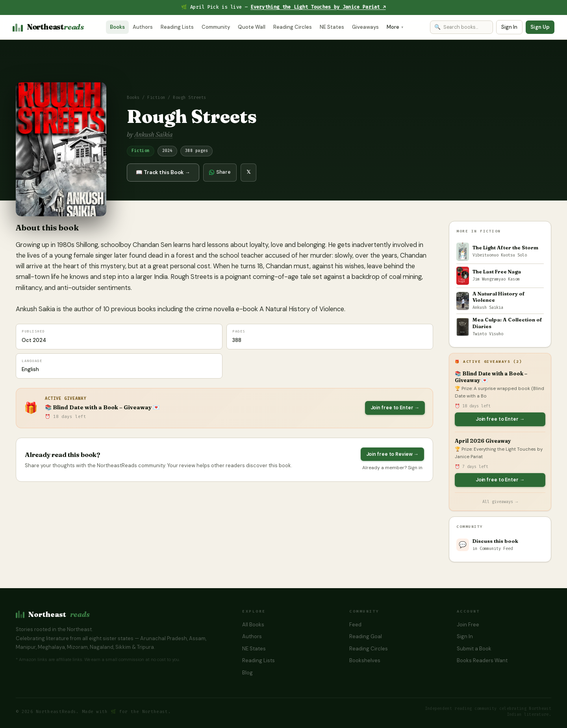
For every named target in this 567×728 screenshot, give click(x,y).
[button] (61, 149)
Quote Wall (252, 27)
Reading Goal (366, 636)
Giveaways (365, 27)
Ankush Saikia (153, 134)
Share (220, 172)
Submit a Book (474, 649)
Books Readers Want (482, 660)
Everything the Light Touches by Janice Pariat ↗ (318, 7)
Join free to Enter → (395, 408)
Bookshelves (365, 660)
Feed (355, 625)
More (395, 27)
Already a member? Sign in (392, 468)
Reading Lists (177, 27)
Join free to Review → (392, 454)
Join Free (468, 625)
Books (117, 27)
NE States (332, 27)
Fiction (156, 98)
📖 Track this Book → (163, 172)
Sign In (509, 27)
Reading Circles (293, 27)
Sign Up (540, 27)
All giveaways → (500, 502)
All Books (253, 625)
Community (216, 27)
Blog (247, 673)
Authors (143, 27)
